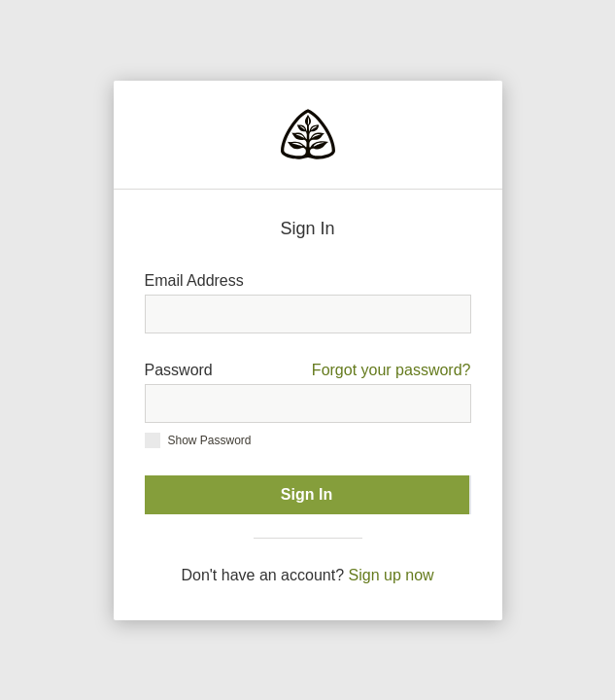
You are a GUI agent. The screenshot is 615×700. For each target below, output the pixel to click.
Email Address (194, 280)
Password (308, 370)
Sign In (307, 494)
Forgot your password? (392, 370)
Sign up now (392, 575)
